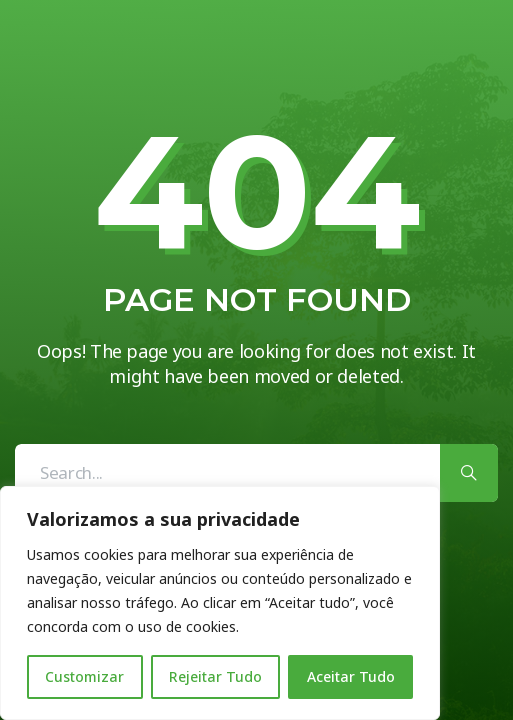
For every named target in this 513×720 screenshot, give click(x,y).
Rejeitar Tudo (215, 676)
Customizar (84, 676)
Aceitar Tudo (351, 676)
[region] (220, 603)
